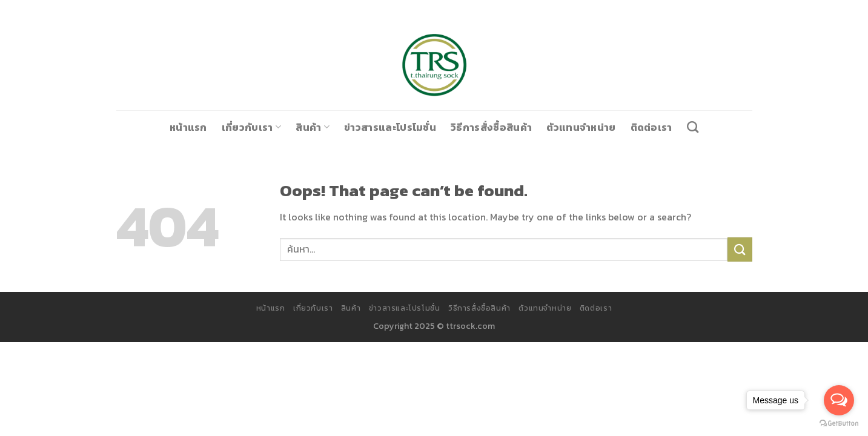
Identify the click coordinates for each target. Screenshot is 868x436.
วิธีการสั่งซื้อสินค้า (485, 127)
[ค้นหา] (670, 127)
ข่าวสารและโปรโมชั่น (394, 127)
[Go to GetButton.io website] (839, 424)
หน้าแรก (209, 127)
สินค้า (323, 127)
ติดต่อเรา (631, 127)
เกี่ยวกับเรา (267, 127)
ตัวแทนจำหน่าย (567, 127)
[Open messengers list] (839, 400)
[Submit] (740, 249)
